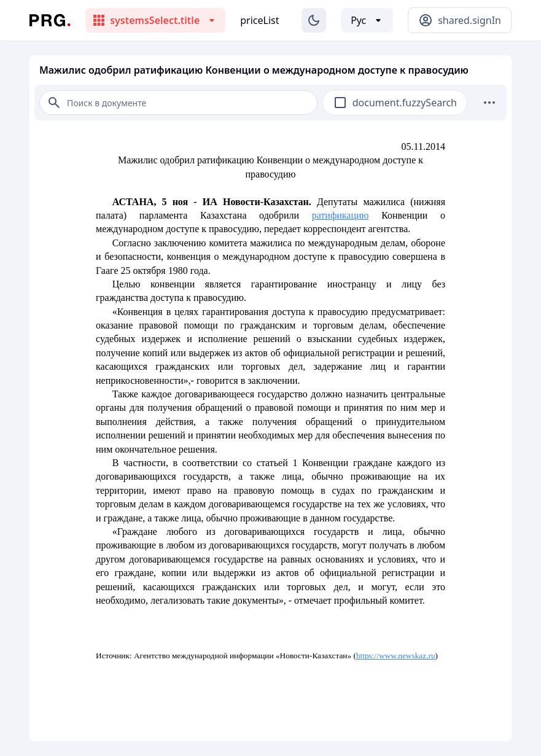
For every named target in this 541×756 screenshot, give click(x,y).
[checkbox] (340, 103)
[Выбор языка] (367, 20)
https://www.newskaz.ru (396, 656)
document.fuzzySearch (405, 103)
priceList (259, 20)
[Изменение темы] (314, 20)
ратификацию (341, 215)
